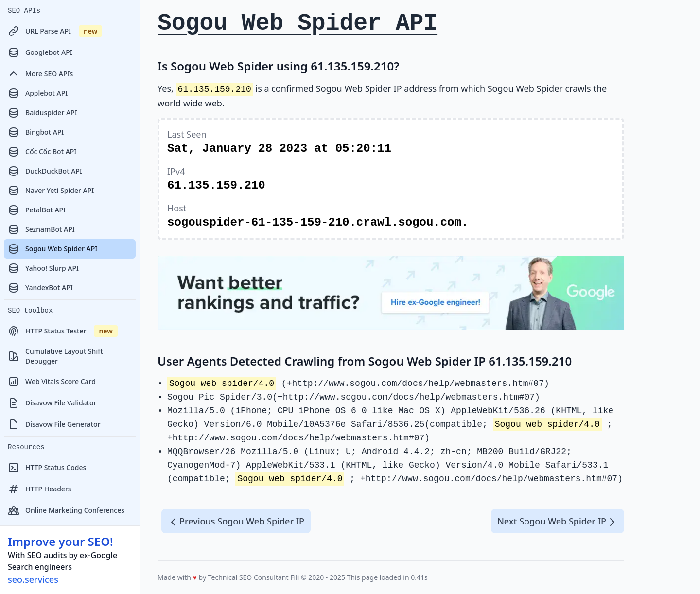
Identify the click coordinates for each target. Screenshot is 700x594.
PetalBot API (37, 210)
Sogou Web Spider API (52, 249)
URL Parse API (55, 31)
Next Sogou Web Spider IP (558, 522)
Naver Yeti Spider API (51, 191)
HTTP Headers (40, 489)
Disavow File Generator (54, 424)
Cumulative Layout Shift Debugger (55, 356)
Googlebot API (40, 52)
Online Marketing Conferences (66, 510)
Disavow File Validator (52, 403)
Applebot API (38, 93)
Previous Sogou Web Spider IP (236, 522)
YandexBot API (40, 288)
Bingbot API (36, 132)
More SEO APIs (40, 74)
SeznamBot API (41, 229)
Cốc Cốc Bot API (42, 152)
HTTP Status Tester (63, 331)
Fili (295, 577)
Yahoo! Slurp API (43, 268)
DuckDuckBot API (45, 171)
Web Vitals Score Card (52, 382)
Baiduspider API (43, 113)
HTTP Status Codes (47, 468)
